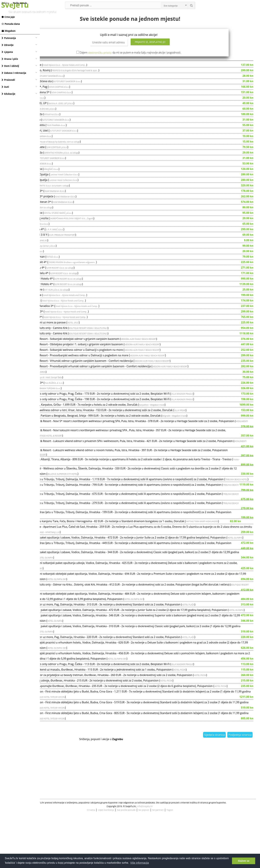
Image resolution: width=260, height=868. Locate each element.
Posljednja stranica (240, 788)
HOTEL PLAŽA (228, 649)
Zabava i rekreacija (14, 73)
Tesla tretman (55, 264)
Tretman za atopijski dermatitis (66, 138)
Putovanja (9, 38)
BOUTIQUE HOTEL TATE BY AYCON (145, 750)
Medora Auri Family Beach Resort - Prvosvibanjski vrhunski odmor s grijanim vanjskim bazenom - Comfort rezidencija (119, 380)
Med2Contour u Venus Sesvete (65, 160)
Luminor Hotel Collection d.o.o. (104, 188)
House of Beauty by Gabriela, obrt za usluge (99, 155)
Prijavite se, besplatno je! (170, 55)
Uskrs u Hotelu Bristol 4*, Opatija (67, 193)
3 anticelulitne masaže (60, 237)
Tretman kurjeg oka (58, 149)
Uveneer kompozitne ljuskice (64, 226)
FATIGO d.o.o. (92, 270)
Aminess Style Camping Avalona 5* (68, 105)
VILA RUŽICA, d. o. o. (94, 396)
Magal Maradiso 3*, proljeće (64, 78)
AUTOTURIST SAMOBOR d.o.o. (89, 89)
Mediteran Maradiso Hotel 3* (65, 204)
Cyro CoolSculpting (58, 259)
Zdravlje (8, 45)
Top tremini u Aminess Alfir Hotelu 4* (69, 292)
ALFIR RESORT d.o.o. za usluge (100, 281)
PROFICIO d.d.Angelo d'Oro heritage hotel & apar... (115, 84)
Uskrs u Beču (54, 177)
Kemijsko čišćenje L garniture (64, 303)
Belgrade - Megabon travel (214, 429)
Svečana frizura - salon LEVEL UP (66, 116)
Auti (5, 87)
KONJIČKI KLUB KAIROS (75, 385)
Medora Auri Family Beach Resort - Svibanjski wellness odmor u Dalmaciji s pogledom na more (105, 363)
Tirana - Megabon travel (78, 483)
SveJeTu (15, 5)
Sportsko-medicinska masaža (64, 166)
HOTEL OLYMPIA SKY (98, 611)
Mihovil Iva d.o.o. (92, 128)
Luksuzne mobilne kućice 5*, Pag (67, 100)
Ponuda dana (11, 24)
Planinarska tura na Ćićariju (63, 133)
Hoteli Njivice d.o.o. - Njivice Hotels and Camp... (104, 78)
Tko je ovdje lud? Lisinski (61, 253)
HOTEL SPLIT (113, 336)
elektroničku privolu (120, 66)
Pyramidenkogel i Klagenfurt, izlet (67, 144)
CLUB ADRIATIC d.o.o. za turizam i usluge (90, 199)
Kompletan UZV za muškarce (64, 182)
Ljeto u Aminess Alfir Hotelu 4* (65, 281)
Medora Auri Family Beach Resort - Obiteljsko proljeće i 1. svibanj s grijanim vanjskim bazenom (105, 358)
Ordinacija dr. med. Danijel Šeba (87, 391)
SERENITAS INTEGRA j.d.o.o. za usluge (101, 166)
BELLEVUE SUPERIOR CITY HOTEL (129, 494)
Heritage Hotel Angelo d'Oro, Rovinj (68, 84)
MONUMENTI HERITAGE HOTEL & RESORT (92, 440)
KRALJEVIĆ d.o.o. (91, 182)
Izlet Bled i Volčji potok (60, 89)
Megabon (9, 31)
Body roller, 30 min (58, 111)
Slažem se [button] (244, 861)
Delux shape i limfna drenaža (64, 127)
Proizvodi (8, 80)
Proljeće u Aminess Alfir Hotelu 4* (67, 286)
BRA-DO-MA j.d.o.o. (86, 122)
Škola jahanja (55, 385)
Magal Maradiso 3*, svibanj (63, 314)
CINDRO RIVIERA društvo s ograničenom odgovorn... (112, 276)
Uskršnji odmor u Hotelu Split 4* (66, 275)
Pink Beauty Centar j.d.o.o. (83, 259)
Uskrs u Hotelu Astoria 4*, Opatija (67, 188)
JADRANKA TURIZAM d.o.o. (88, 402)
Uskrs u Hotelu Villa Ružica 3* (65, 396)
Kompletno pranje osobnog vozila (67, 232)
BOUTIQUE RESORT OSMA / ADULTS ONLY (128, 341)
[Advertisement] (150, 817)
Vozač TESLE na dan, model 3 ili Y (67, 248)
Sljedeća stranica (214, 788)
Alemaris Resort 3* (58, 199)
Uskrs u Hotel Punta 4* (61, 401)
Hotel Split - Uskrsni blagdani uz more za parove (76, 336)
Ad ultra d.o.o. (78, 111)
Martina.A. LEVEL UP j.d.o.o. (101, 117)
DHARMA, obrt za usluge (81, 221)
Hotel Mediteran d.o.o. (94, 204)
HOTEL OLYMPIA (71, 579)
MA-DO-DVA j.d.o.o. (74, 265)
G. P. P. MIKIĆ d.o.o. (94, 243)
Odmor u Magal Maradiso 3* (64, 330)
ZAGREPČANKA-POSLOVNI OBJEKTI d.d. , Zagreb (111, 232)
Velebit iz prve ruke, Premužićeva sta (69, 95)
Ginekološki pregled (59, 390)
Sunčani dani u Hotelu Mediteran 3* (69, 215)
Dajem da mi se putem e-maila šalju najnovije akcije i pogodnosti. (150, 66)
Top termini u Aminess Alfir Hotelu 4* (69, 297)
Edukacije (8, 94)
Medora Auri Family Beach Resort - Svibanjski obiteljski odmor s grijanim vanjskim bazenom (103, 352)
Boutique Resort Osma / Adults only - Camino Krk (77, 341)
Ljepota (7, 52)
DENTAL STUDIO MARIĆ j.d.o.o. (98, 226)
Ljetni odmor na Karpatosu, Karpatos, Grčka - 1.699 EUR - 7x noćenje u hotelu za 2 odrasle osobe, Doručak (112, 418)
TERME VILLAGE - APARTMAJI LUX (134, 568)
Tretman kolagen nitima (61, 122)
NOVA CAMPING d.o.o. (99, 100)
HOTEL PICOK (219, 719)
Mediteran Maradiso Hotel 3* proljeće (70, 210)
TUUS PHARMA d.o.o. (96, 139)
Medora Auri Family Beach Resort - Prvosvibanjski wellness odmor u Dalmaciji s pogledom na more (107, 369)
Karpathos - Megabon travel (192, 418)
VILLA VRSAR (220, 424)
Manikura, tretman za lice (62, 155)
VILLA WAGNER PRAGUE (222, 407)
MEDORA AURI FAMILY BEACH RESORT (178, 352)
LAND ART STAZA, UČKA (61, 171)
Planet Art (82, 254)
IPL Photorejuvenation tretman (65, 270)
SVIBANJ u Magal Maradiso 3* (65, 325)
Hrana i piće (10, 59)
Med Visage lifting (57, 221)
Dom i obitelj (10, 66)
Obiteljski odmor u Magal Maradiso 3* (70, 319)
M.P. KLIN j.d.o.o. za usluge (96, 303)
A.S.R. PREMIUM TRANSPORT (102, 248)
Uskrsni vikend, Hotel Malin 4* (65, 242)
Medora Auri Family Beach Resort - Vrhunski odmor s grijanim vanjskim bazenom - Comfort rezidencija (110, 374)
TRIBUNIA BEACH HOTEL (75, 505)
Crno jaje (8, 17)
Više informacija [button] (140, 863)
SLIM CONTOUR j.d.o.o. (96, 161)
